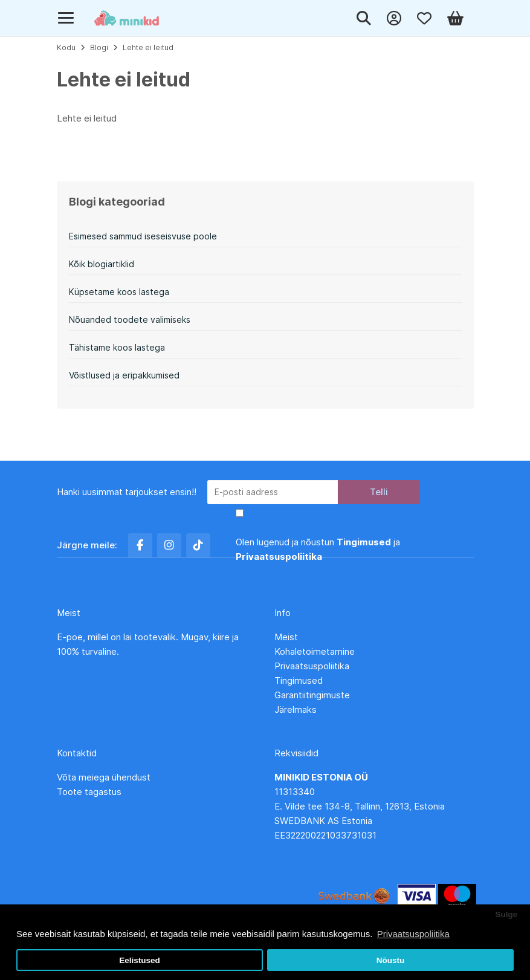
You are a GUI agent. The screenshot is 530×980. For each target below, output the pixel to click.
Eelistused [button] (140, 960)
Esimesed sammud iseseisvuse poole (143, 236)
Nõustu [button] (391, 960)
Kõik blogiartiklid (102, 264)
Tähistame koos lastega (117, 347)
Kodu (66, 47)
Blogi (99, 47)
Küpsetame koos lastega (119, 292)
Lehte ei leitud (148, 47)
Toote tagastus (89, 792)
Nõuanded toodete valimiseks (130, 320)
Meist (286, 637)
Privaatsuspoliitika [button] (413, 934)
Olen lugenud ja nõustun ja (318, 549)
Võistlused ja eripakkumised (124, 375)
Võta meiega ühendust (105, 777)
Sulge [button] (506, 914)
